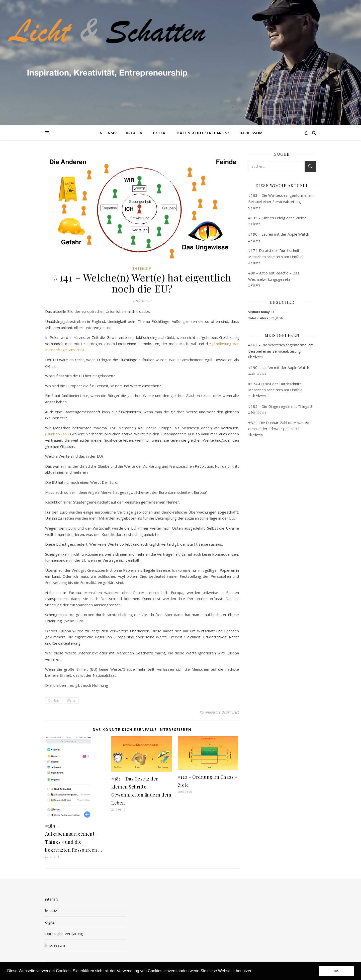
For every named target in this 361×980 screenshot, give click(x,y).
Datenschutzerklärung (204, 133)
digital (160, 133)
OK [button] (336, 971)
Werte (71, 700)
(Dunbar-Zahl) (57, 434)
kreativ (134, 133)
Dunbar (54, 700)
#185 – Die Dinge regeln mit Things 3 (280, 406)
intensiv (108, 133)
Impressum (251, 133)
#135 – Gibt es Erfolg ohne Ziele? (277, 218)
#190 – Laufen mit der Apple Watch (279, 234)
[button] (255, 971)
